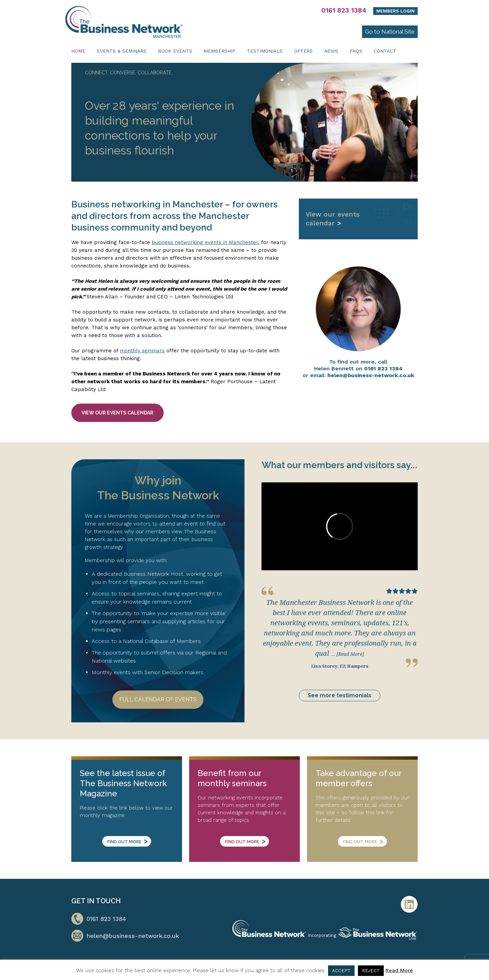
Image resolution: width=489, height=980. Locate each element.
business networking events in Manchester (205, 242)
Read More (399, 970)
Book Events (175, 51)
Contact (385, 51)
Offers (303, 51)
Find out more (128, 841)
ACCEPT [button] (341, 971)
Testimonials (265, 51)
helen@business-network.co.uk (371, 375)
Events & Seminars (122, 51)
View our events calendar (117, 413)
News (331, 51)
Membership (220, 51)
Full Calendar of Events (158, 699)
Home (78, 51)
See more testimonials (340, 695)
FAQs (356, 51)
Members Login (395, 11)
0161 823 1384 (344, 10)
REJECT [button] (371, 971)
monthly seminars (142, 351)
